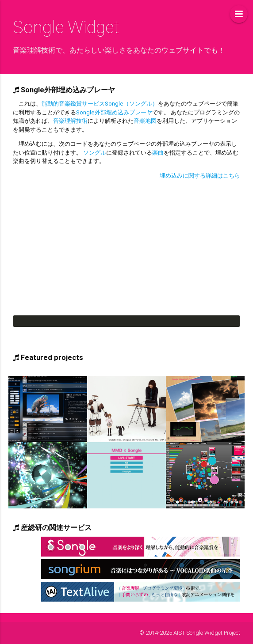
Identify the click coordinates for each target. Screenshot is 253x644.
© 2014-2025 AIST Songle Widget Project (190, 633)
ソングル (95, 153)
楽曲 (158, 153)
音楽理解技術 (70, 121)
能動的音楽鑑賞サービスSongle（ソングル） (100, 104)
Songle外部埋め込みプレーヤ (114, 112)
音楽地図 (145, 121)
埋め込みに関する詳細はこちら (200, 176)
